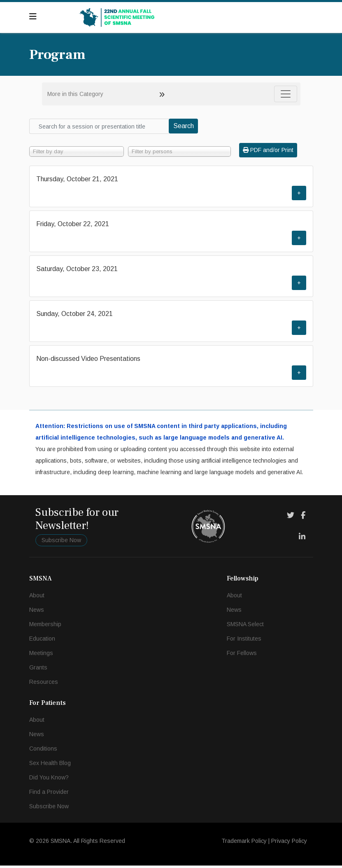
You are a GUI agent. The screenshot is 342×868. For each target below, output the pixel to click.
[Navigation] (33, 16)
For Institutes (244, 641)
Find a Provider (49, 794)
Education (42, 641)
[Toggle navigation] (286, 94)
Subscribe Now (61, 543)
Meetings (41, 655)
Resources (44, 684)
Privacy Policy (289, 843)
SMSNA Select (245, 627)
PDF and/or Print (268, 150)
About (37, 598)
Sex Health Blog (50, 765)
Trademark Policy (244, 843)
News (37, 612)
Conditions (43, 751)
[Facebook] (303, 518)
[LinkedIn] (302, 539)
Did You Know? (49, 780)
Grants (38, 670)
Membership (45, 627)
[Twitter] (291, 518)
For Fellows (242, 655)
